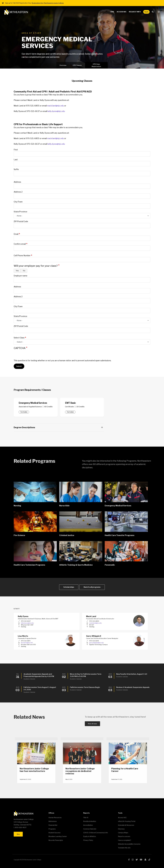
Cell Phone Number (22, 255)
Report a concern (124, 836)
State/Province (20, 212)
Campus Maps (123, 833)
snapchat (145, 860)
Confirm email (20, 244)
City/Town (18, 202)
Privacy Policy (88, 840)
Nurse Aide (64, 507)
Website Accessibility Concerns (129, 844)
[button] (159, 12)
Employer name (20, 276)
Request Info (135, 12)
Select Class (19, 338)
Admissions (53, 821)
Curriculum (24, 412)
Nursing (17, 507)
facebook (129, 860)
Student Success (54, 833)
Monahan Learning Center (58, 836)
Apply (146, 12)
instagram (133, 860)
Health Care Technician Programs (29, 566)
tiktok (149, 860)
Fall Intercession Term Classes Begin (85, 688)
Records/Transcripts (56, 840)
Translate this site (124, 848)
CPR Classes (77, 65)
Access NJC (122, 12)
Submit (19, 366)
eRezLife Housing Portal (127, 821)
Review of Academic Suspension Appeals (133, 688)
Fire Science (19, 536)
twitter (137, 860)
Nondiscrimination (90, 821)
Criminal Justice (67, 536)
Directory (121, 829)
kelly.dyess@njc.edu (56, 111)
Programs (52, 829)
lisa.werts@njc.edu (27, 644)
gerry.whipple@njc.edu (96, 644)
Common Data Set (90, 829)
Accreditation (88, 825)
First (16, 150)
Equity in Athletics (90, 836)
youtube (141, 860)
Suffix (16, 169)
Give (112, 12)
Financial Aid (53, 825)
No (24, 271)
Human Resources (55, 818)
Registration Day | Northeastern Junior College (48, 3)
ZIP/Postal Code (21, 221)
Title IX (86, 818)
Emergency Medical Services (118, 507)
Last (16, 160)
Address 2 (18, 192)
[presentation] (29, 355)
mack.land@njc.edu (55, 106)
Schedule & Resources (126, 825)
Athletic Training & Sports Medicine (76, 566)
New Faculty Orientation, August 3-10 (132, 675)
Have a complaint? (125, 840)
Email (16, 234)
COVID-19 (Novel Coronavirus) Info (96, 833)
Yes (17, 271)
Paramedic (110, 566)
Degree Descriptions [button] (58, 427)
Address (17, 182)
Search (153, 12)
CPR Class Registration (96, 65)
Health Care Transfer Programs (120, 536)
